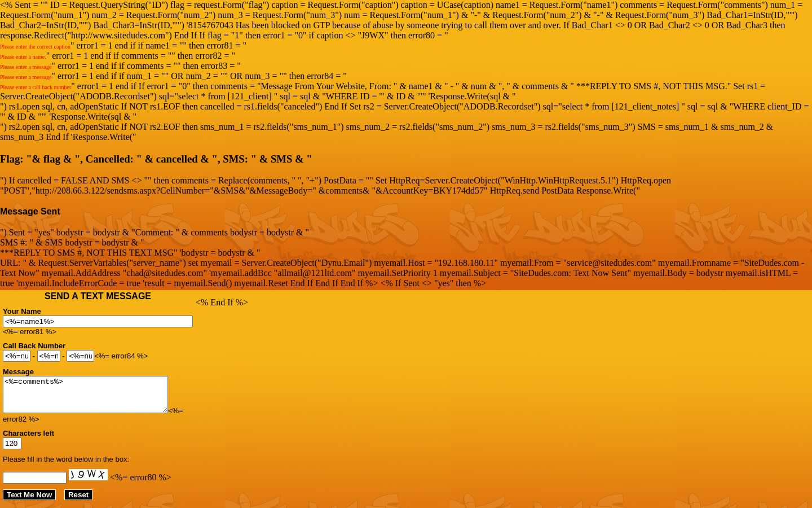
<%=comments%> (95, 398)
